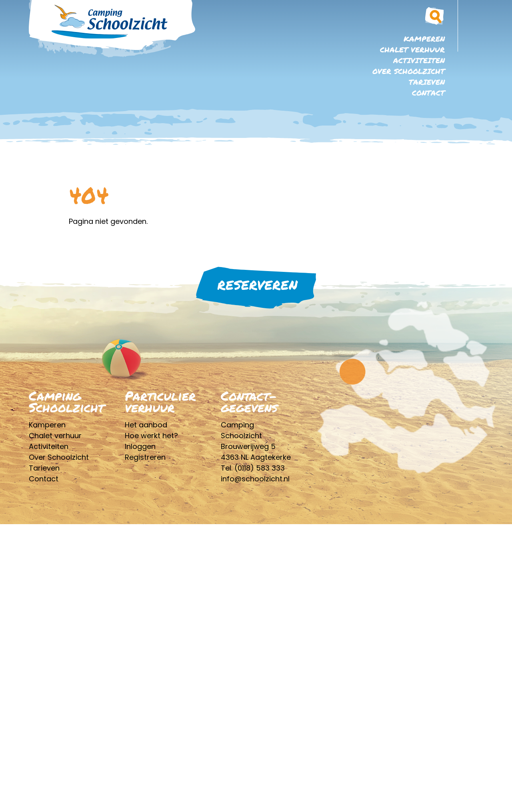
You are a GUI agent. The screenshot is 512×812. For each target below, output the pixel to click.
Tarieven (427, 82)
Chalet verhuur (412, 50)
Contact (428, 93)
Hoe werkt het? (151, 436)
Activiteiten (419, 60)
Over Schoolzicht (409, 71)
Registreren (145, 457)
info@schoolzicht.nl (255, 479)
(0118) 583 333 (260, 468)
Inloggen (140, 446)
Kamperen (424, 39)
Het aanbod (146, 425)
